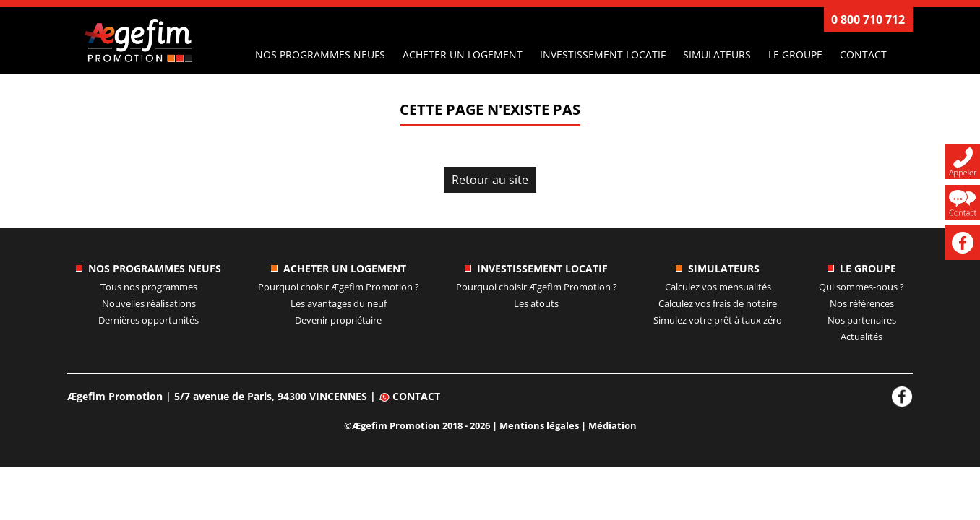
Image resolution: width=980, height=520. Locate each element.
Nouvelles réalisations (149, 303)
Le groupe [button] (795, 55)
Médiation (612, 425)
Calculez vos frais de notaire (718, 303)
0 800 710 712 (868, 19)
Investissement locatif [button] (603, 55)
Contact (863, 55)
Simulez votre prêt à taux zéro (718, 320)
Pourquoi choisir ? (339, 287)
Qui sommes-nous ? (861, 287)
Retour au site (490, 180)
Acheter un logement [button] (463, 55)
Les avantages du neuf (339, 303)
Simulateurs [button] (717, 55)
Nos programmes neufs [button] (320, 55)
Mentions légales (539, 425)
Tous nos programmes (149, 287)
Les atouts (536, 303)
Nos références (862, 303)
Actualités (861, 337)
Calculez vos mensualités (718, 287)
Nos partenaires (862, 320)
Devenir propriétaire (338, 320)
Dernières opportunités (149, 320)
